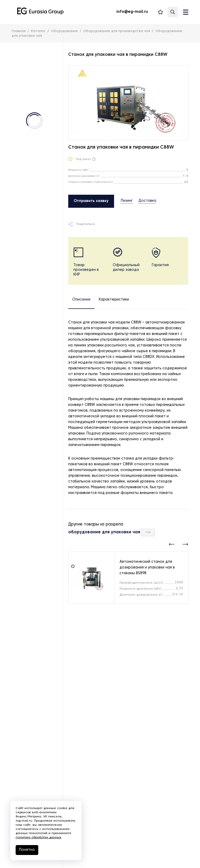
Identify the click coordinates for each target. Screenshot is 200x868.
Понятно (27, 850)
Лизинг (127, 201)
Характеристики (114, 300)
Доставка (147, 201)
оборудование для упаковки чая (104, 532)
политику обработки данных (38, 838)
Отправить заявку (91, 201)
